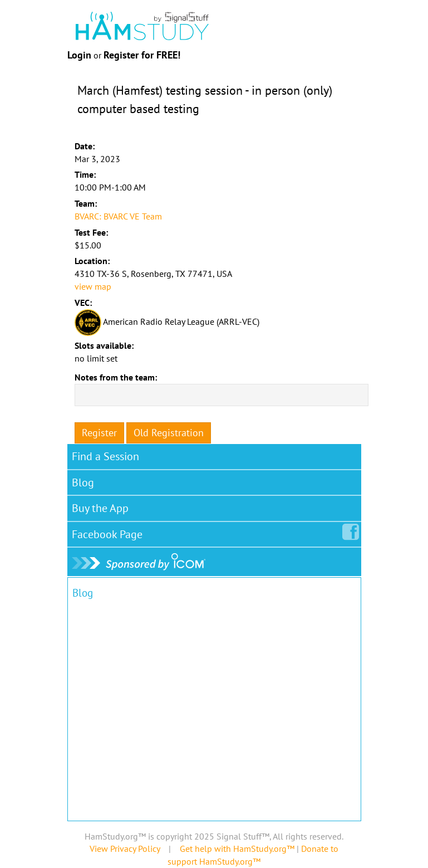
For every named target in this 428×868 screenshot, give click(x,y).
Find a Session (105, 456)
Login (79, 55)
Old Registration (169, 433)
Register (99, 433)
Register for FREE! (142, 55)
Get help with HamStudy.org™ (237, 849)
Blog (83, 482)
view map (93, 286)
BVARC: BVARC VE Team (118, 216)
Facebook (109, 532)
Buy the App (100, 508)
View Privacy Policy (125, 849)
